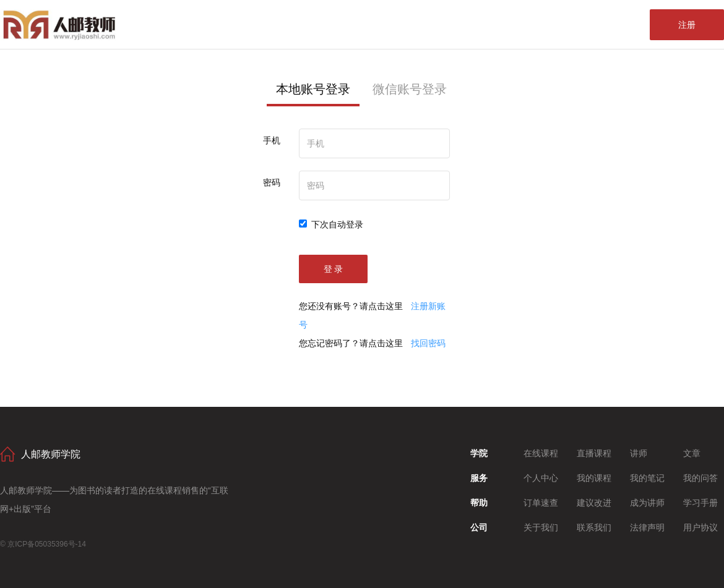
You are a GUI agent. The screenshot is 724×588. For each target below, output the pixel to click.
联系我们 (594, 527)
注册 (687, 25)
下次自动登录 (331, 224)
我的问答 (700, 478)
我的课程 (594, 478)
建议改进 (594, 503)
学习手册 (700, 503)
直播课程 (594, 453)
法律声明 (647, 527)
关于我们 (541, 527)
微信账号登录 (410, 89)
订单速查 (541, 503)
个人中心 (541, 478)
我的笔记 (647, 478)
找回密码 (428, 343)
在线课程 (541, 453)
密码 (272, 182)
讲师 (639, 453)
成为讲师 (647, 503)
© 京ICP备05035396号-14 (43, 544)
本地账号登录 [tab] (313, 89)
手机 (272, 140)
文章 (692, 453)
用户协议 (700, 527)
